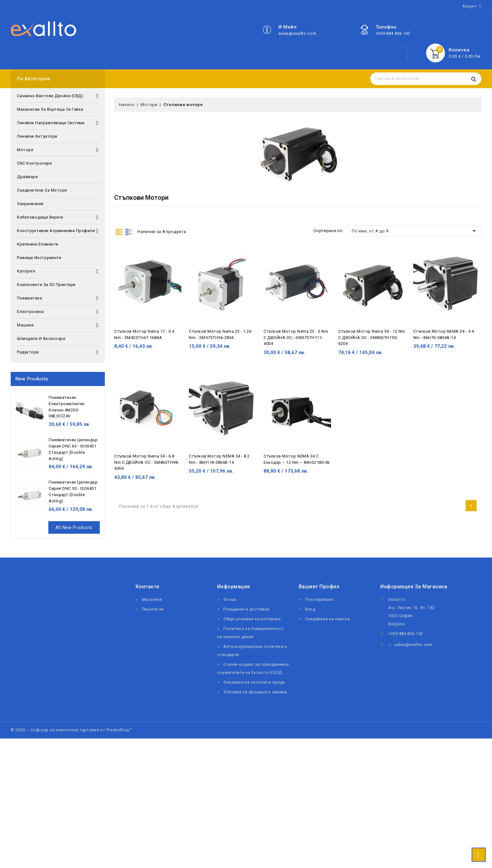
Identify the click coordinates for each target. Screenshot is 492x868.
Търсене (473, 79)
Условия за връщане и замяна (255, 692)
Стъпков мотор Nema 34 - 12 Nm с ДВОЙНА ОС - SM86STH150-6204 (372, 338)
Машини (58, 325)
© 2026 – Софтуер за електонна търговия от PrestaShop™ (72, 730)
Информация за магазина (414, 587)
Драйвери (27, 177)
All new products (74, 527)
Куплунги (58, 271)
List (129, 231)
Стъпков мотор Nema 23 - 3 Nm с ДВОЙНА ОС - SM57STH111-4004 (296, 338)
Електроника (58, 312)
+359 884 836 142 (393, 33)
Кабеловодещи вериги (58, 217)
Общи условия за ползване (252, 619)
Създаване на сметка (327, 619)
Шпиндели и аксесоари (41, 339)
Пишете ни (153, 609)
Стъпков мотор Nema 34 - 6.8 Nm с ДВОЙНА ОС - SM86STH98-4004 (147, 462)
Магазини (152, 599)
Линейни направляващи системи (58, 123)
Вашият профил (319, 587)
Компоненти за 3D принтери (46, 285)
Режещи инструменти (39, 258)
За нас (230, 599)
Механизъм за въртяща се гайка (50, 109)
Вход (310, 609)
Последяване (319, 599)
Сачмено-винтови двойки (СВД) (58, 96)
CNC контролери (34, 163)
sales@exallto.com (297, 33)
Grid (119, 231)
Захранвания (30, 204)
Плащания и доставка (246, 609)
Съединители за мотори (42, 190)
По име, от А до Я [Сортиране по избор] (415, 231)
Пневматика (58, 298)
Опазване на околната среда (254, 682)
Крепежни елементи (38, 244)
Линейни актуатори (37, 136)
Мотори (58, 150)
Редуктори (58, 352)
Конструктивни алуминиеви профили (58, 231)
